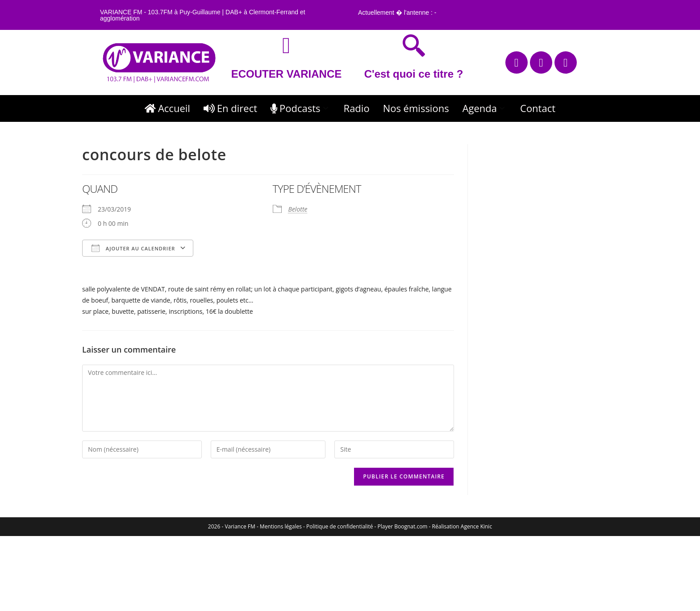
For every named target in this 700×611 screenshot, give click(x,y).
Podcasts (300, 108)
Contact (538, 108)
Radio (357, 108)
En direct (230, 108)
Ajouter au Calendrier (133, 248)
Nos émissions (416, 108)
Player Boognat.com (403, 526)
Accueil (167, 108)
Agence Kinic (476, 526)
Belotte (298, 209)
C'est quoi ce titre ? (414, 74)
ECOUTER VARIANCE (287, 74)
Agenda (485, 108)
